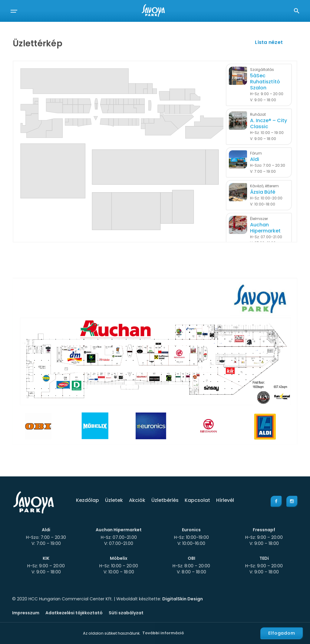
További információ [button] (163, 633)
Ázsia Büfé (263, 192)
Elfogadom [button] (282, 633)
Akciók (137, 500)
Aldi (255, 159)
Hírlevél (225, 500)
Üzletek (114, 500)
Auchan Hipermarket (265, 228)
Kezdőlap (87, 500)
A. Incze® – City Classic (269, 124)
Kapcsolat (197, 500)
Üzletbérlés (165, 500)
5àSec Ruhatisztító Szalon (265, 82)
